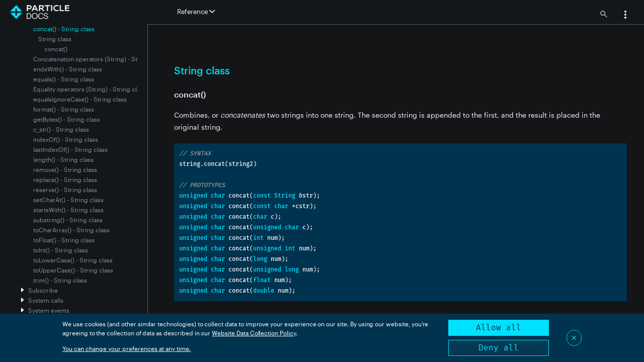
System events (49, 310)
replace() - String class (65, 179)
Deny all (499, 348)
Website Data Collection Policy (254, 333)
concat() (56, 49)
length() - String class (63, 159)
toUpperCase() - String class (73, 270)
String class (55, 39)
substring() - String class (68, 220)
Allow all (499, 328)
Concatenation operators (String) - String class (99, 59)
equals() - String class (64, 79)
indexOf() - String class (66, 139)
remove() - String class (65, 169)
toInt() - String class (61, 250)
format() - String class (64, 109)
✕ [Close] (574, 338)
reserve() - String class (65, 190)
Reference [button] (196, 12)
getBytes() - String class (67, 119)
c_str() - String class (61, 129)
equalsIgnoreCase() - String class (80, 99)
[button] (625, 16)
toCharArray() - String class (71, 230)
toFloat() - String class (64, 240)
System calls (46, 300)
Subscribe (43, 290)
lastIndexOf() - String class (70, 149)
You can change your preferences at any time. (127, 348)
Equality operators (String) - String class (90, 89)
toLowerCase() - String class (73, 260)
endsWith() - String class (68, 69)
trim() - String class (60, 280)
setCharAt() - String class (68, 200)
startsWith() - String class (68, 210)
